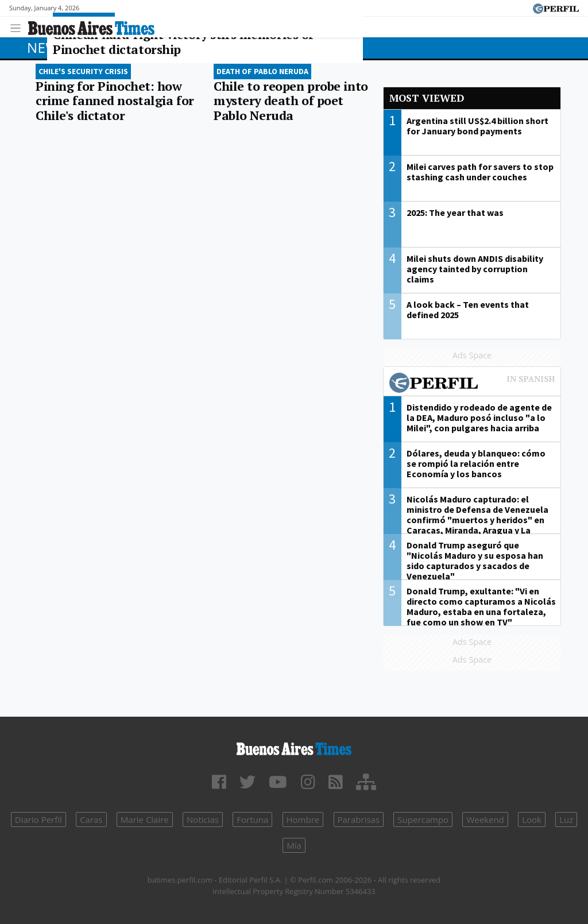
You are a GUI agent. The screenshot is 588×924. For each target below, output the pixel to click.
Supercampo (423, 819)
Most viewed (427, 98)
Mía (294, 845)
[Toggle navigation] (19, 27)
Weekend (485, 819)
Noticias (203, 819)
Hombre (303, 819)
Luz (566, 819)
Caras (91, 819)
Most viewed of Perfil (472, 384)
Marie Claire (145, 819)
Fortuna (252, 819)
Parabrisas (359, 819)
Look (532, 819)
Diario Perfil (38, 819)
